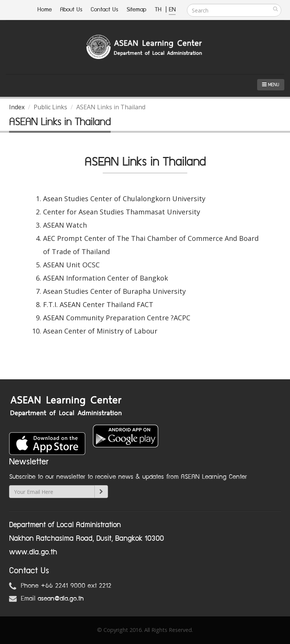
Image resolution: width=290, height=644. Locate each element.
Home (45, 10)
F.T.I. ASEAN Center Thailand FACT (98, 304)
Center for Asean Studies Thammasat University (122, 212)
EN (172, 10)
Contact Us (104, 10)
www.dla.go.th (33, 552)
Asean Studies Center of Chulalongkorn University (124, 199)
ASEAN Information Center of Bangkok (106, 278)
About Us (71, 10)
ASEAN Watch (65, 225)
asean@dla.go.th (61, 599)
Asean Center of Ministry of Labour (100, 331)
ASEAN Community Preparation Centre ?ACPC (117, 318)
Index (17, 107)
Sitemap (137, 10)
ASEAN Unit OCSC (71, 265)
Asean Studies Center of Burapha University (114, 291)
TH (159, 10)
